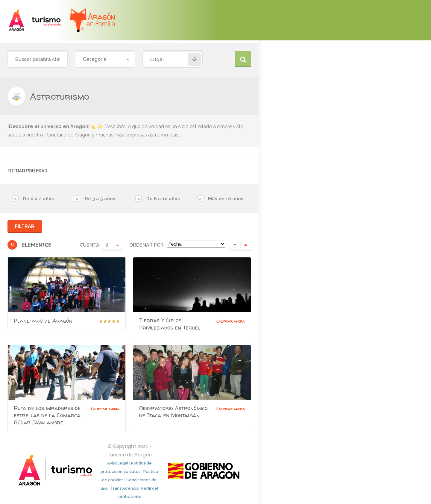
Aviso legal (118, 463)
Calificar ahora (231, 321)
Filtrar (25, 226)
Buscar (243, 59)
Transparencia (125, 488)
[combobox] (105, 59)
